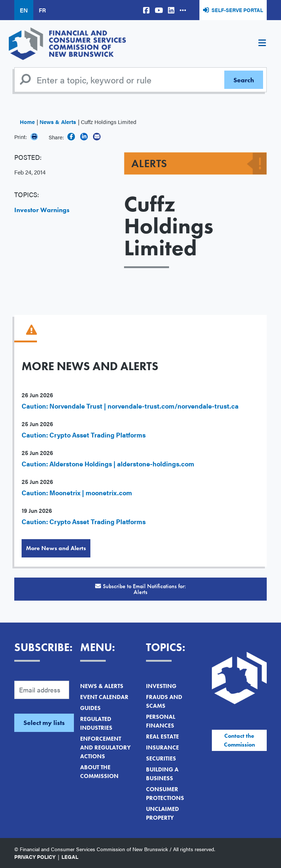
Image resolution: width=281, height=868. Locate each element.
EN (24, 10)
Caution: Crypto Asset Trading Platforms (84, 435)
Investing (161, 686)
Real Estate (162, 737)
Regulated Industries (96, 723)
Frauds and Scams (164, 701)
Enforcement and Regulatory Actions (105, 747)
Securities (161, 758)
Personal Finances (161, 721)
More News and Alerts (56, 548)
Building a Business (162, 774)
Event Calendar (104, 697)
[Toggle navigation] (262, 44)
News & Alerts (58, 122)
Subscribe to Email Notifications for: (140, 589)
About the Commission (99, 772)
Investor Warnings (42, 210)
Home (27, 122)
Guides (90, 708)
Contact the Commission (239, 740)
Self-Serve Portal (237, 10)
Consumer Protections (165, 794)
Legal (70, 857)
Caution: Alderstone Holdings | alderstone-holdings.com (108, 464)
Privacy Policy (35, 857)
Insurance (162, 747)
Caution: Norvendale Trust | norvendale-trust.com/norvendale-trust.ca (130, 406)
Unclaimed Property (162, 813)
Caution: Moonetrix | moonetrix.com (77, 493)
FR (42, 10)
